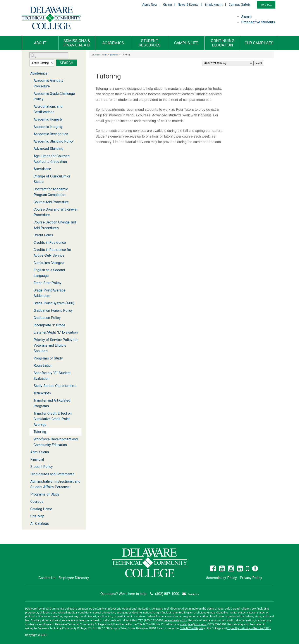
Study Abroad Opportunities (55, 386)
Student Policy (42, 467)
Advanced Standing (48, 149)
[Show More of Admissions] (28, 452)
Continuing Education (223, 43)
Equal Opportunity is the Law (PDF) (249, 628)
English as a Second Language (49, 273)
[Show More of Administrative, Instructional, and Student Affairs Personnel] (28, 481)
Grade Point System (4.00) (54, 303)
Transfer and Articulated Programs (52, 403)
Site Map (37, 516)
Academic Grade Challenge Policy (54, 96)
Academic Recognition (51, 134)
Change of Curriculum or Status (52, 179)
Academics (113, 43)
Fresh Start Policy (47, 283)
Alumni (246, 17)
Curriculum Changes (49, 263)
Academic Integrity (48, 127)
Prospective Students (258, 22)
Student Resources (150, 43)
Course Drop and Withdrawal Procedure (56, 212)
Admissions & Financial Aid (77, 43)
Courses (37, 502)
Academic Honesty (48, 119)
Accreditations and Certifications (48, 109)
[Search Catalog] (49, 55)
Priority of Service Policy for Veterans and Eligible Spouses (56, 345)
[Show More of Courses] (28, 502)
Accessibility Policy (221, 578)
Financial (37, 459)
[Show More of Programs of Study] (28, 494)
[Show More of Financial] (28, 459)
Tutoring (40, 432)
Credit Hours (43, 235)
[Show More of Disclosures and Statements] (28, 474)
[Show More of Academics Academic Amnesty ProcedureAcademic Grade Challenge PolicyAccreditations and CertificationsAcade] (28, 74)
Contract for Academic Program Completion (51, 192)
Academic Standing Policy (54, 141)
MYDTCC (266, 5)
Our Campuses (259, 43)
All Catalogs (40, 524)
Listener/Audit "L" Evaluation (56, 332)
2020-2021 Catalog (102, 55)
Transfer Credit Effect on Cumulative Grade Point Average (53, 419)
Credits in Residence (50, 243)
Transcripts (42, 393)
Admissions (40, 452)
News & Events (188, 5)
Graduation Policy (47, 318)
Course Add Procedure (51, 202)
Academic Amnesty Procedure (49, 83)
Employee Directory (74, 578)
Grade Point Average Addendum (50, 293)
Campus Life (186, 43)
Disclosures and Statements (52, 474)
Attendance (42, 169)
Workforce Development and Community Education (56, 442)
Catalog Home (41, 509)
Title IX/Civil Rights (192, 628)
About (40, 43)
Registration (43, 365)
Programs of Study (48, 358)
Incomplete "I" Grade (49, 325)
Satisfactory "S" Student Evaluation (52, 376)
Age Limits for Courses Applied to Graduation (52, 159)
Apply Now (150, 5)
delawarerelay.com (175, 620)
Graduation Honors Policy (53, 311)
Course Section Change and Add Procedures (55, 225)
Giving (168, 5)
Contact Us (47, 578)
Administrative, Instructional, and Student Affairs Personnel (55, 484)
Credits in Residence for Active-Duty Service (52, 253)
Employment (214, 5)
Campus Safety (240, 5)
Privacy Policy (251, 578)
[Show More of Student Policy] (28, 467)
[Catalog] (228, 63)
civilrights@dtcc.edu (193, 624)
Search (66, 63)
